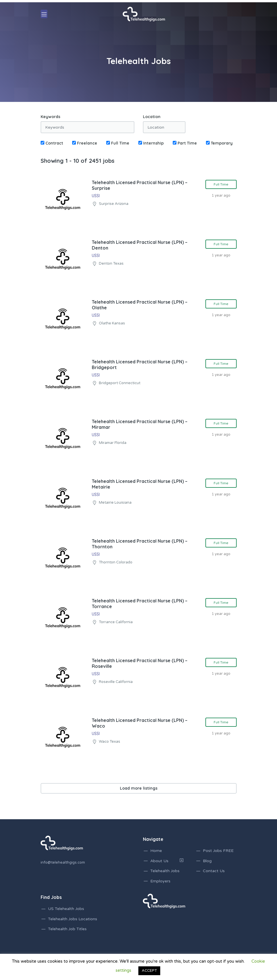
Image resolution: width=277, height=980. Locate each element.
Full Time (118, 143)
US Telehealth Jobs (66, 909)
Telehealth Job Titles (67, 929)
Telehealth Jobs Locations (73, 919)
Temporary (219, 143)
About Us (159, 861)
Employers (160, 881)
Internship (151, 143)
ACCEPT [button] (149, 971)
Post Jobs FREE (218, 851)
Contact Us (214, 871)
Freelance (85, 143)
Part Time (185, 143)
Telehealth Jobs (165, 871)
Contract (52, 143)
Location (152, 117)
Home (156, 851)
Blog (207, 861)
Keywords (50, 117)
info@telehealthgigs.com (63, 862)
